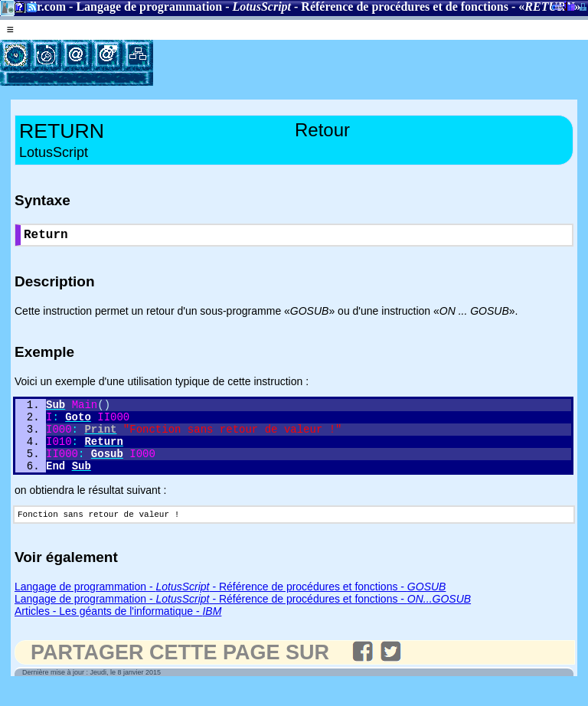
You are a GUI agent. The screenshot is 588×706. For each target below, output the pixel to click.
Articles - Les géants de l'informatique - (118, 630)
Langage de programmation (149, 7)
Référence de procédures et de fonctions (405, 7)
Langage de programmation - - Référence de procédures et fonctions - (230, 606)
